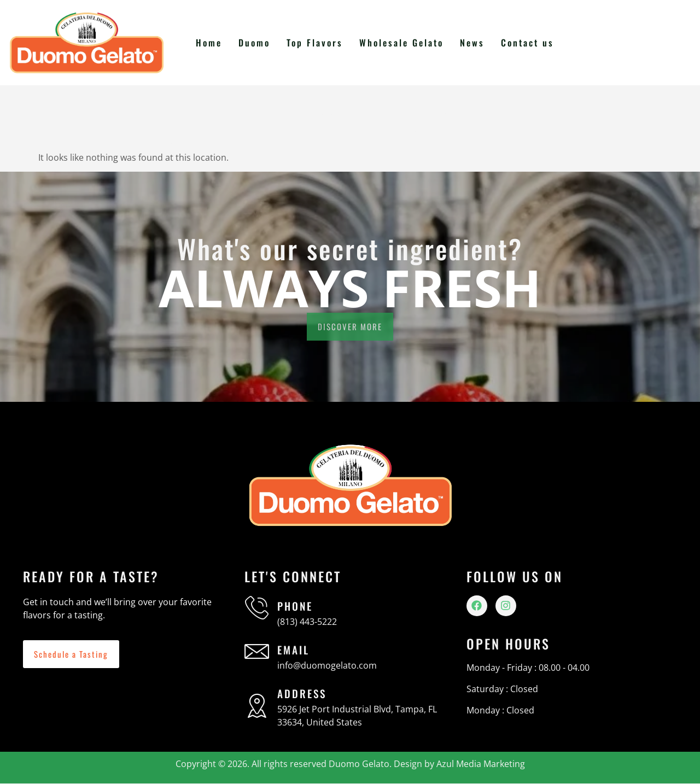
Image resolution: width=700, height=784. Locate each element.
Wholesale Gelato (404, 42)
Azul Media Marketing (481, 764)
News (473, 42)
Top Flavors (318, 42)
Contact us (528, 42)
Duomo (258, 42)
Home (214, 42)
